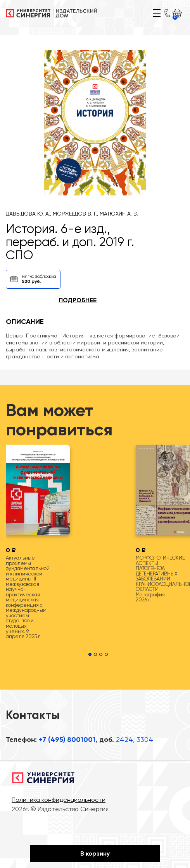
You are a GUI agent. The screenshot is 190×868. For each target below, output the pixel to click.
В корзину (95, 853)
